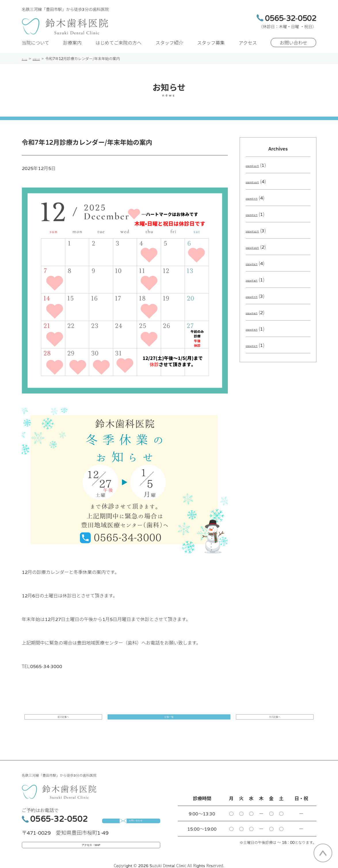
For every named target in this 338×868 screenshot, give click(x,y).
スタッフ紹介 (169, 47)
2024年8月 (257, 283)
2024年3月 (257, 349)
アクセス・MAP (91, 845)
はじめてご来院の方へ (119, 47)
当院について (36, 47)
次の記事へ (251, 724)
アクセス (248, 47)
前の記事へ (87, 724)
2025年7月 (257, 202)
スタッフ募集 (211, 47)
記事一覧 (169, 724)
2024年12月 (259, 234)
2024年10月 (259, 251)
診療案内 (72, 47)
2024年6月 (257, 316)
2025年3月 (257, 218)
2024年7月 (257, 300)
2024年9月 (257, 267)
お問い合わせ (293, 47)
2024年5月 (257, 333)
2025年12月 (259, 169)
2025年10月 (259, 185)
